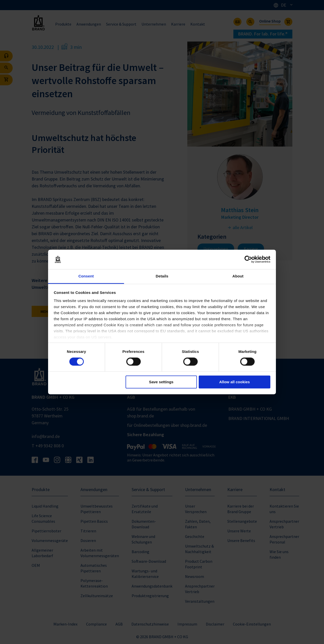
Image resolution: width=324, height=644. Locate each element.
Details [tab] (162, 276)
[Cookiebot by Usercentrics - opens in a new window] (248, 259)
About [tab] (238, 276)
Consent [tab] (86, 276)
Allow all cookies (235, 382)
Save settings (161, 382)
